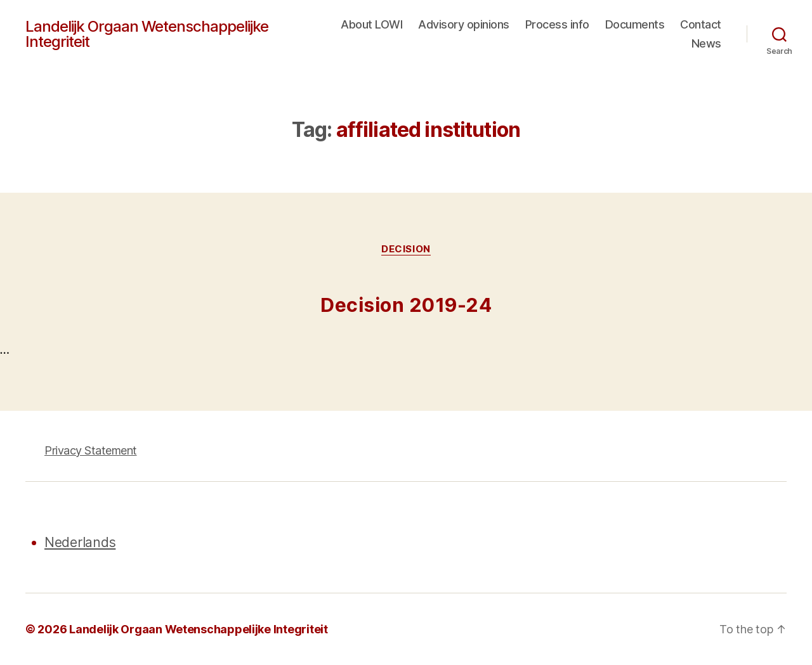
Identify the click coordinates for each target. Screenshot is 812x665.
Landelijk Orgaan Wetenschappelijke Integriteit (147, 34)
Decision (406, 249)
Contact (701, 24)
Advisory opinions (464, 24)
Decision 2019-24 (406, 305)
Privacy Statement (91, 450)
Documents (635, 24)
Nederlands (80, 542)
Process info (557, 24)
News (706, 43)
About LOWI (371, 24)
